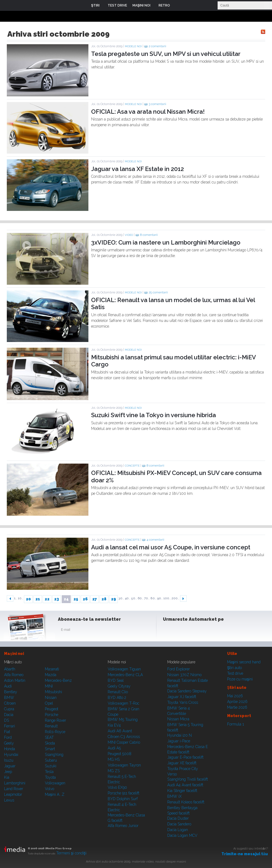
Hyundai (11, 755)
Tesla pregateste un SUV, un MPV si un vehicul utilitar (166, 54)
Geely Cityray (119, 686)
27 (95, 599)
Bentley (11, 692)
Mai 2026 (235, 696)
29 (113, 599)
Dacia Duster (178, 818)
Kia (7, 777)
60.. (140, 598)
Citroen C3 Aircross (124, 737)
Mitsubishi (53, 692)
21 (38, 599)
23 (57, 599)
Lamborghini (15, 783)
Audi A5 (114, 748)
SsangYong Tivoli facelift (188, 779)
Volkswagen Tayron (124, 765)
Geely (9, 743)
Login (178, 5)
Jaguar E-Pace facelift (185, 757)
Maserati (52, 669)
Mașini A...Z (55, 794)
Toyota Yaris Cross (183, 702)
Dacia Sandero (179, 824)
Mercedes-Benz (58, 680)
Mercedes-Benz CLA (125, 675)
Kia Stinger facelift (182, 791)
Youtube (195, 631)
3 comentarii (157, 104)
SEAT (49, 737)
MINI (49, 686)
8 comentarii (149, 235)
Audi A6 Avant (120, 731)
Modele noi (133, 46)
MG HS (114, 759)
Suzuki (51, 766)
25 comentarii (158, 292)
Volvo (50, 789)
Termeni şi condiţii (71, 853)
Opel (49, 703)
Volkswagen (55, 783)
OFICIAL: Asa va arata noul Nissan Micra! (148, 112)
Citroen (10, 703)
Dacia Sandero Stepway (187, 691)
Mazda (51, 675)
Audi (8, 686)
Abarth (10, 669)
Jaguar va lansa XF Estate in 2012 (137, 169)
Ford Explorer (179, 669)
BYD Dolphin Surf (123, 799)
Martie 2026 (237, 707)
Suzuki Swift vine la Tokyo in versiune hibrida (154, 415)
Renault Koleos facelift (186, 802)
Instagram (182, 631)
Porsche (52, 715)
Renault (51, 726)
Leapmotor (13, 794)
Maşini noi (14, 654)
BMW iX (174, 796)
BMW (9, 698)
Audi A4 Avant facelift (185, 785)
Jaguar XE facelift (182, 763)
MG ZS (114, 771)
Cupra (9, 709)
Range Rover (55, 720)
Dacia (9, 715)
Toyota (50, 777)
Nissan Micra (178, 719)
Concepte (132, 466)
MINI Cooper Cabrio (124, 742)
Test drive (235, 673)
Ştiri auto (234, 668)
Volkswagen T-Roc (123, 703)
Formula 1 (236, 724)
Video (129, 235)
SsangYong (54, 755)
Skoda (50, 743)
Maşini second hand (244, 662)
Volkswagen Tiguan (124, 669)
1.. (16, 598)
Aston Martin (15, 680)
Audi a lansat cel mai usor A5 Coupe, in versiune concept (171, 547)
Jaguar (10, 766)
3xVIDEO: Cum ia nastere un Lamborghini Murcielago (166, 242)
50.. (134, 598)
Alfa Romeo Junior (123, 826)
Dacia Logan (178, 830)
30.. (121, 598)
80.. (153, 598)
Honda (10, 749)
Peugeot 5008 (120, 754)
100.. (167, 598)
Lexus (9, 800)
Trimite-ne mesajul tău (245, 854)
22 (47, 599)
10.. (21, 598)
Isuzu (9, 760)
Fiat (7, 732)
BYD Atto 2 (117, 698)
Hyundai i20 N (180, 735)
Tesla (49, 772)
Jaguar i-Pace (179, 741)
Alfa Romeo (14, 675)
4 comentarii (155, 540)
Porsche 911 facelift (123, 793)
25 (76, 599)
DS (7, 720)
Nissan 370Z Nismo (184, 675)
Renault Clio (118, 692)
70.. (147, 598)
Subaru (51, 760)
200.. (175, 598)
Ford (8, 737)
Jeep (8, 772)
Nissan (51, 698)
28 (104, 599)
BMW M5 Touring (123, 720)
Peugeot (52, 709)
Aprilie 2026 (237, 702)
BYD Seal (116, 680)
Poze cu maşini (240, 679)
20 (28, 599)
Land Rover (14, 789)
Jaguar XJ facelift (182, 697)
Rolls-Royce (55, 732)
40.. (128, 598)
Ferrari (10, 726)
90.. (160, 598)
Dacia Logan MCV (182, 835)
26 (85, 599)
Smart (50, 749)
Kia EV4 (114, 725)
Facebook (168, 631)
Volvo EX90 (117, 787)
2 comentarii (157, 46)
